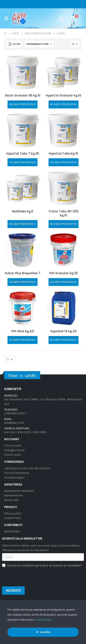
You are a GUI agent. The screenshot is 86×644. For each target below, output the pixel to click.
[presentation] (34, 577)
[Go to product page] (23, 72)
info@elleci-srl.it (14, 423)
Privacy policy (13, 513)
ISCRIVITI (13, 591)
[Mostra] (75, 44)
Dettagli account (14, 450)
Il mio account (13, 445)
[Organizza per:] (39, 44)
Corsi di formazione (17, 473)
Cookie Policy (13, 518)
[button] (8, 18)
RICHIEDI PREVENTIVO (23, 104)
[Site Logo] (19, 18)
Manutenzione (13, 495)
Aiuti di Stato (12, 531)
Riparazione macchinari (19, 491)
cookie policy (43, 620)
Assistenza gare (14, 477)
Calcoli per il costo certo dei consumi (27, 468)
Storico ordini (13, 455)
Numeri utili (11, 500)
